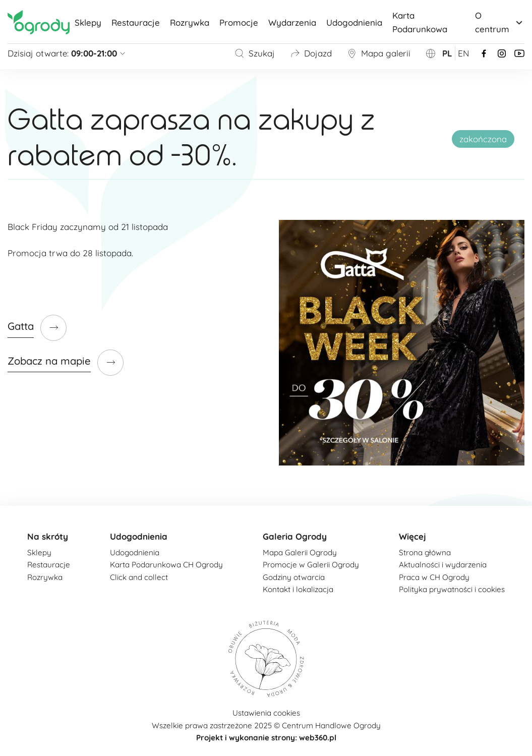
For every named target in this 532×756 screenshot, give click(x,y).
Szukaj (255, 53)
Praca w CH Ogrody (434, 577)
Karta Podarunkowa (420, 22)
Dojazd (311, 53)
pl (447, 53)
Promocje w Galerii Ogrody (311, 565)
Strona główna (425, 553)
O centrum (500, 22)
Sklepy (88, 22)
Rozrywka (190, 22)
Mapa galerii (379, 53)
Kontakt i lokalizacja (298, 589)
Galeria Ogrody (295, 536)
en (463, 53)
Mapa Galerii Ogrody (300, 553)
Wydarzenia (292, 22)
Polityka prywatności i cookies (452, 589)
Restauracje (136, 22)
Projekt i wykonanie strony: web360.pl (266, 738)
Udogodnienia (354, 22)
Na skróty (48, 536)
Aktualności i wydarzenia (443, 565)
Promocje (239, 22)
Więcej (412, 536)
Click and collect (139, 577)
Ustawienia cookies (266, 713)
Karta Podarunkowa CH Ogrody (166, 565)
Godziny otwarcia (294, 577)
